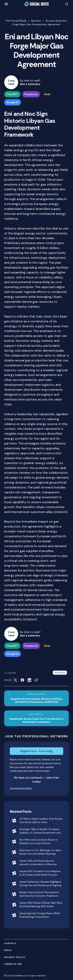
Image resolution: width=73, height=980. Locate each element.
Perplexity (31, 94)
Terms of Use (13, 964)
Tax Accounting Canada (21, 788)
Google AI (13, 102)
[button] (6, 4)
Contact (10, 943)
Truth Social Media (16, 21)
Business (36, 21)
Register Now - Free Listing (36, 751)
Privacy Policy (15, 957)
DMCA (8, 950)
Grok (47, 94)
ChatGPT (12, 94)
